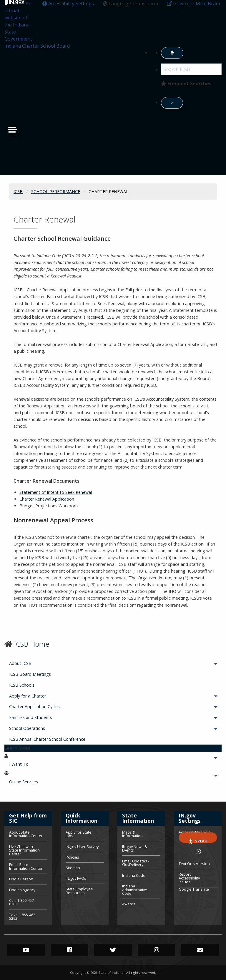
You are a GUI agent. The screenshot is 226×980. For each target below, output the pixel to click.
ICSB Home (32, 644)
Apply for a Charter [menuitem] (44, 696)
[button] (68, 4)
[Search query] (191, 69)
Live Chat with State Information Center (24, 850)
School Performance (56, 192)
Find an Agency (22, 890)
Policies (72, 857)
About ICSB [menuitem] (37, 663)
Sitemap (73, 868)
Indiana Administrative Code (135, 890)
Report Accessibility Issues (189, 878)
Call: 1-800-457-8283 (22, 902)
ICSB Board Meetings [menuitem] (30, 674)
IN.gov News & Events (135, 848)
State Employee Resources (79, 890)
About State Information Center (26, 834)
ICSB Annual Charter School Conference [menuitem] (47, 739)
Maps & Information (132, 834)
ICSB (18, 192)
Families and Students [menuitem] (47, 717)
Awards (129, 904)
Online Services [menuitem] (40, 782)
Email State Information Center (26, 866)
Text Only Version (194, 864)
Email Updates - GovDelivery (136, 863)
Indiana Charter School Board (37, 46)
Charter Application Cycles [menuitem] (51, 706)
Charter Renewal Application (47, 499)
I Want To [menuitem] (35, 764)
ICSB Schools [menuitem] (22, 685)
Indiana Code (134, 875)
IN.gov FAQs (76, 878)
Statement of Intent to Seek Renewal (56, 492)
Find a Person (21, 879)
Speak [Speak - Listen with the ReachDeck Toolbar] (197, 841)
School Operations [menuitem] (43, 728)
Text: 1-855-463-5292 (23, 916)
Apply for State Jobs (79, 834)
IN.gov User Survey (82, 847)
